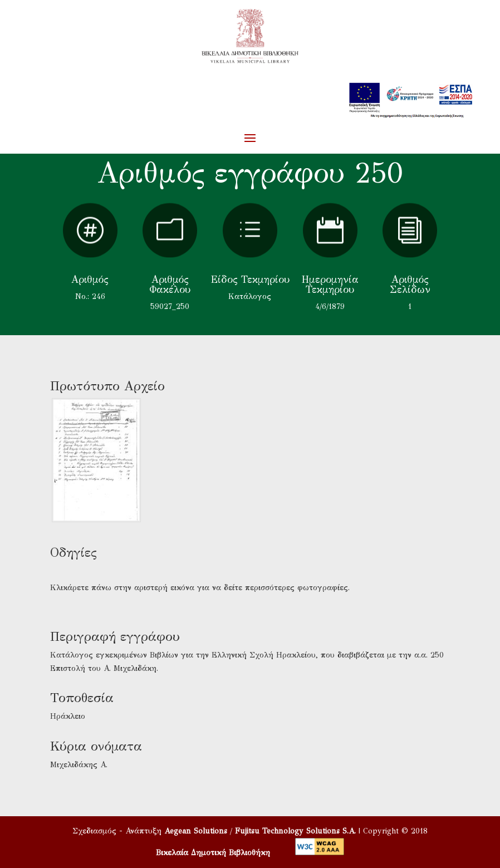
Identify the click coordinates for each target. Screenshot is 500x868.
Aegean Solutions (196, 831)
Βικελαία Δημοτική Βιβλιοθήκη (213, 853)
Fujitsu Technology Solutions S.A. (295, 831)
